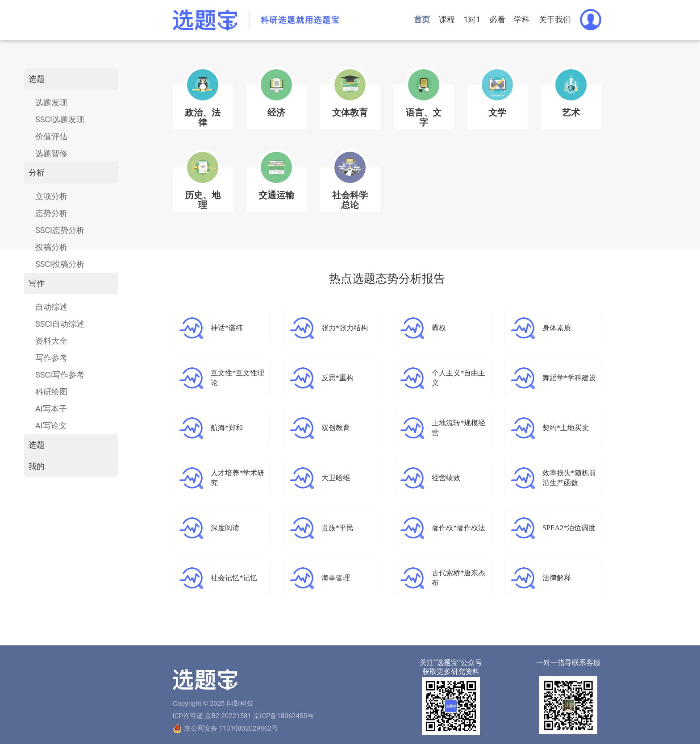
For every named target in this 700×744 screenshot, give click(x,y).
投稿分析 (51, 247)
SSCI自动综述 (60, 324)
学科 (522, 19)
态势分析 (51, 213)
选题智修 (51, 153)
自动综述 (51, 307)
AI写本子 (51, 409)
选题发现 (51, 102)
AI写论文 (51, 426)
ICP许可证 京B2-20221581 (212, 716)
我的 (37, 466)
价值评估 (51, 136)
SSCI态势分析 (60, 230)
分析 (37, 172)
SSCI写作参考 (60, 375)
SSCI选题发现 (60, 119)
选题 (37, 79)
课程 (446, 19)
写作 (37, 283)
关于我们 (555, 19)
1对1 (471, 19)
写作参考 (51, 358)
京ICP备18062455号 (283, 716)
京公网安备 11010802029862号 (231, 728)
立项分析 (51, 196)
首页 (421, 19)
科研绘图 (51, 392)
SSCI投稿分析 (60, 264)
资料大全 (51, 341)
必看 (497, 19)
